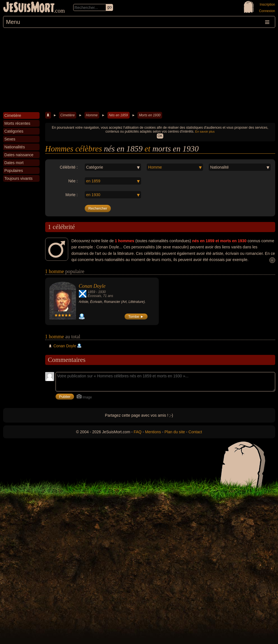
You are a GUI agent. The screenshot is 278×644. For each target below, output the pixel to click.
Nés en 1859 (118, 115)
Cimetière (67, 115)
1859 (92, 292)
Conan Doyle (92, 286)
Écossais (95, 296)
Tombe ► (136, 317)
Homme (92, 115)
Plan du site (175, 432)
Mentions (153, 432)
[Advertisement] (139, 70)
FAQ (138, 432)
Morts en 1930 (150, 115)
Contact (195, 432)
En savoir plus (205, 131)
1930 (102, 292)
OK (160, 136)
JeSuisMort (29, 8)
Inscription (267, 4)
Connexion (267, 11)
